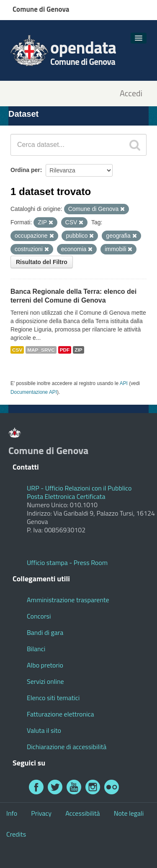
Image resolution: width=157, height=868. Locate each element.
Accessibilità (82, 813)
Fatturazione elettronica (60, 714)
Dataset (23, 114)
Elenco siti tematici (53, 698)
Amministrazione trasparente (68, 600)
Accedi (131, 94)
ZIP (78, 350)
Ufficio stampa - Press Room (67, 562)
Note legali (129, 813)
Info (12, 813)
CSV (17, 350)
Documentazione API (34, 392)
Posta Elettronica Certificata (66, 496)
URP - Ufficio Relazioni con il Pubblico (79, 488)
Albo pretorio (45, 665)
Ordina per (25, 170)
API (124, 383)
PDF (65, 350)
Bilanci (36, 649)
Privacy (41, 813)
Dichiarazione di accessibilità (67, 747)
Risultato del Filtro (42, 262)
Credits (16, 834)
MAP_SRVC (41, 350)
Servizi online (45, 681)
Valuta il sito (44, 730)
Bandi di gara (45, 632)
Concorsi (39, 616)
